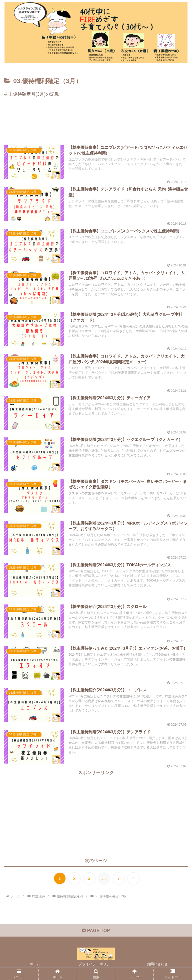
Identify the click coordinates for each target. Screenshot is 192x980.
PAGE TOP (96, 931)
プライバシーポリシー (96, 964)
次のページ (96, 861)
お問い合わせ (157, 964)
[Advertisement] (96, 123)
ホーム (35, 964)
